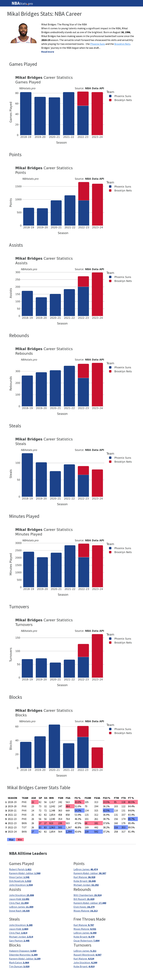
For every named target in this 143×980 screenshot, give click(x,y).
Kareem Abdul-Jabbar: (25, 873)
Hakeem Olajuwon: (23, 951)
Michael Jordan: (86, 885)
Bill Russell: (84, 899)
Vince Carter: (19, 877)
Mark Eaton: (19, 962)
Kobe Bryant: (85, 881)
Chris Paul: (19, 903)
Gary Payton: (19, 941)
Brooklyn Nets (122, 44)
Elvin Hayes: (84, 907)
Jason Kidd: (19, 899)
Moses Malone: (86, 911)
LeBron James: (86, 869)
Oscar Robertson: (86, 941)
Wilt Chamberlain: (87, 895)
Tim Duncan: (19, 966)
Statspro (22, 3)
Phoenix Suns (98, 44)
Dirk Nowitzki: (20, 881)
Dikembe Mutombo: (23, 955)
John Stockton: (21, 885)
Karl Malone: (84, 877)
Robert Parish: (20, 869)
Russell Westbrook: (87, 955)
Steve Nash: (19, 911)
